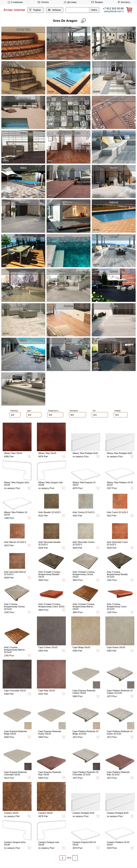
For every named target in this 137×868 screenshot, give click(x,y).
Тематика (14, 411)
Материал (74, 411)
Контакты (123, 2)
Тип (94, 411)
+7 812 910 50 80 (113, 8)
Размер (118, 411)
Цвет (29, 411)
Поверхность (53, 411)
